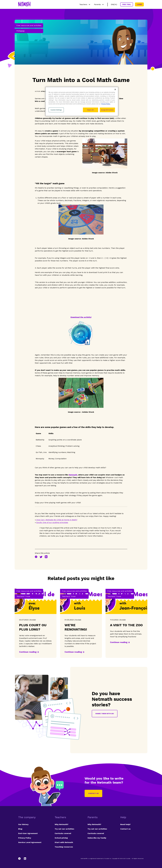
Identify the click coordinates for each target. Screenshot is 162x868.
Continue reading (28, 652)
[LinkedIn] (25, 859)
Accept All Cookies (107, 110)
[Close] (115, 89)
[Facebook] (20, 859)
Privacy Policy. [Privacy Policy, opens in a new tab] (106, 104)
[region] (82, 101)
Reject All (91, 110)
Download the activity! (81, 317)
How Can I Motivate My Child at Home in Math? (57, 520)
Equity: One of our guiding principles (52, 522)
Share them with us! (105, 714)
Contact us (93, 793)
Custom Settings (56, 110)
